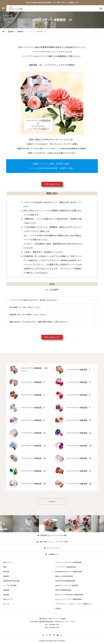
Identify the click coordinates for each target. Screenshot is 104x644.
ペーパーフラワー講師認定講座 (65, 567)
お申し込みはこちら (52, 184)
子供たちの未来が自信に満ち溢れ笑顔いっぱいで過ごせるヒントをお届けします (52, 3)
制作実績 (6, 572)
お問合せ (58, 608)
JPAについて (7, 562)
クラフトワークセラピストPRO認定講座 (69, 562)
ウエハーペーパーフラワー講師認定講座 (68, 599)
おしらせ (6, 604)
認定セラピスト (8, 599)
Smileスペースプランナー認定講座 (67, 585)
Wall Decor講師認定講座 (63, 590)
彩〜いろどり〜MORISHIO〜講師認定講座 (69, 595)
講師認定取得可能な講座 (11, 581)
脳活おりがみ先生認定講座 (64, 576)
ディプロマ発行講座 (10, 585)
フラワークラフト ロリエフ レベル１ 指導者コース (74, 604)
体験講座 (6, 590)
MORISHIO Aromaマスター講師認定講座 (69, 572)
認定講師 (6, 595)
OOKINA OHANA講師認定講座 (65, 581)
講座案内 (6, 576)
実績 (5, 567)
